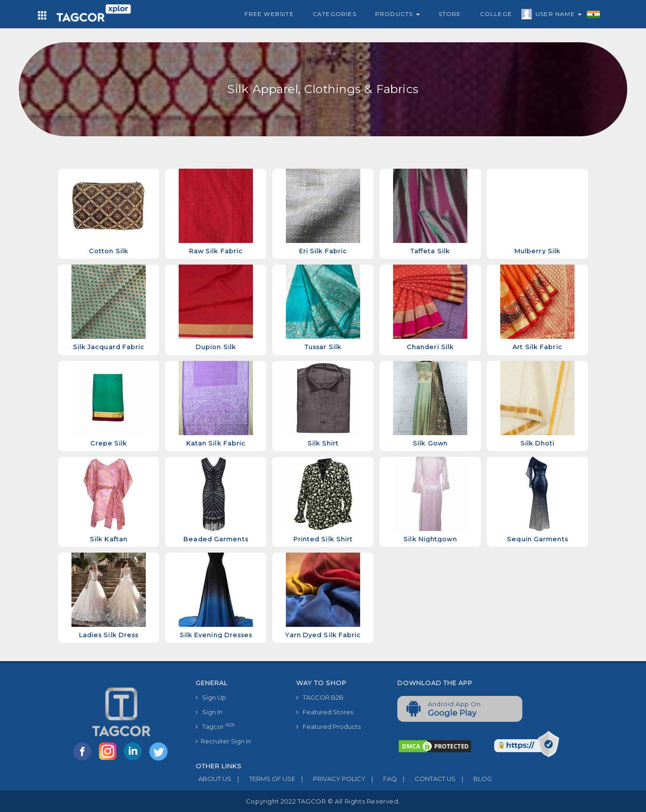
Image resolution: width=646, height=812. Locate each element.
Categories (335, 14)
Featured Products (328, 726)
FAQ (381, 779)
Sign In (209, 712)
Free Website (269, 14)
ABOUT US (213, 779)
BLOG (474, 779)
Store (450, 14)
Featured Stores (325, 712)
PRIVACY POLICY (330, 779)
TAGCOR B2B (320, 697)
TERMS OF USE (263, 779)
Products (398, 14)
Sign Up (211, 697)
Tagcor (215, 726)
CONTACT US (426, 779)
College (496, 14)
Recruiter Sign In (223, 741)
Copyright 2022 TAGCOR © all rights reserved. (323, 801)
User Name (556, 16)
